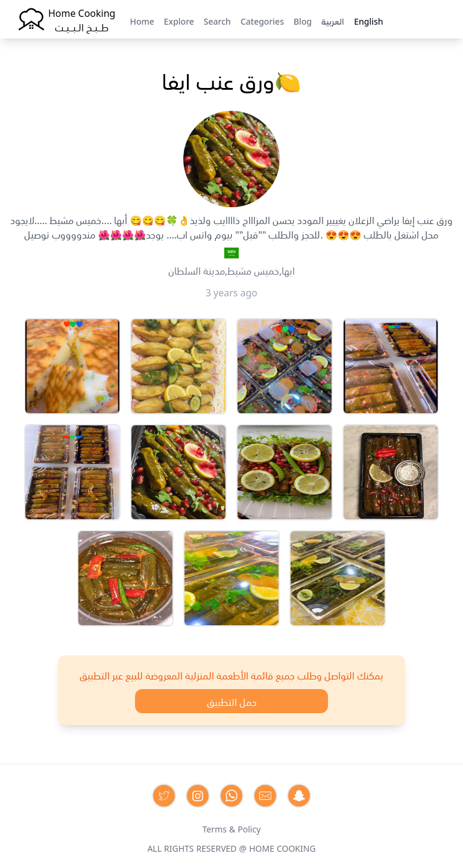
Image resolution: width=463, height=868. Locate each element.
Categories (262, 20)
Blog (303, 20)
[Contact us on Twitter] (164, 796)
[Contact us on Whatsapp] (231, 796)
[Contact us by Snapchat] (299, 796)
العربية (333, 20)
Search (217, 20)
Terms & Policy (232, 828)
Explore (179, 20)
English (368, 20)
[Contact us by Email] (265, 796)
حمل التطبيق (232, 701)
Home (142, 20)
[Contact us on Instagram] (198, 796)
